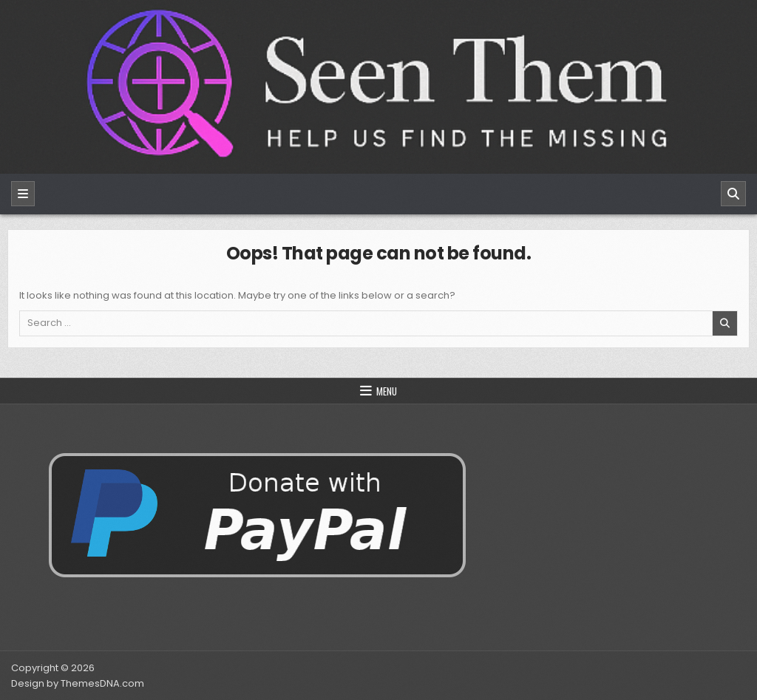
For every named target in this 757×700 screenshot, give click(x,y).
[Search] (733, 194)
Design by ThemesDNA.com (78, 683)
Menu (387, 391)
